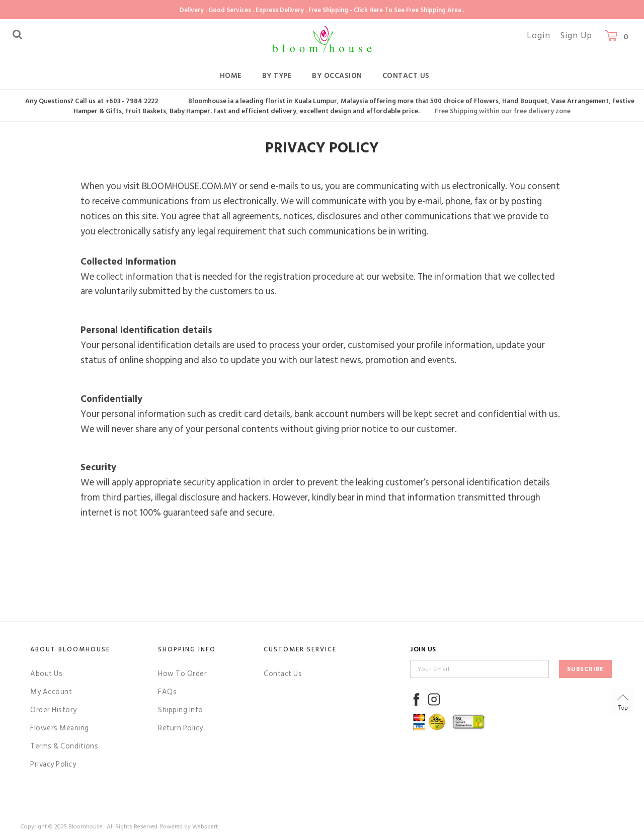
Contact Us (406, 76)
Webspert (205, 827)
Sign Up (576, 36)
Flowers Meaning (60, 728)
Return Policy (181, 728)
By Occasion (337, 76)
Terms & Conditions (64, 746)
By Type (277, 76)
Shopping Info (187, 649)
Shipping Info (181, 710)
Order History (54, 710)
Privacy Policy (53, 764)
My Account (51, 692)
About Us (46, 674)
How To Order (182, 674)
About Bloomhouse (70, 649)
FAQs (167, 692)
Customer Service (300, 649)
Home (231, 76)
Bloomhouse (86, 827)
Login (539, 36)
